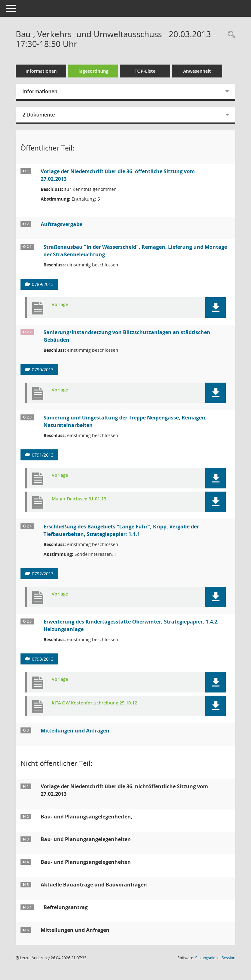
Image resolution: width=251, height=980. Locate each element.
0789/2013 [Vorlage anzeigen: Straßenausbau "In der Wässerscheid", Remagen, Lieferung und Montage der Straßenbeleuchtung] (43, 284)
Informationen (41, 71)
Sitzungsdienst (215, 958)
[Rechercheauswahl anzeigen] (230, 35)
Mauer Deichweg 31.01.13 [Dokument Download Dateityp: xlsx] (79, 499)
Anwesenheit (197, 71)
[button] (216, 308)
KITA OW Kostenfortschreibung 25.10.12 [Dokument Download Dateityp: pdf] (94, 703)
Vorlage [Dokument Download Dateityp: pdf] (60, 305)
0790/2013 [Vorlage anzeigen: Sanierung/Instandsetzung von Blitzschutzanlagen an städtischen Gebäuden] (43, 370)
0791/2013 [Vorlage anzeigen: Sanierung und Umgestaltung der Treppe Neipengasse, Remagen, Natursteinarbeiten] (43, 455)
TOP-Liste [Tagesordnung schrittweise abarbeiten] (145, 71)
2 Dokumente (39, 115)
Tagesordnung (93, 71)
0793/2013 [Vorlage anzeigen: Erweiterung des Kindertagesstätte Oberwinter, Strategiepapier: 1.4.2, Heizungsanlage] (43, 659)
